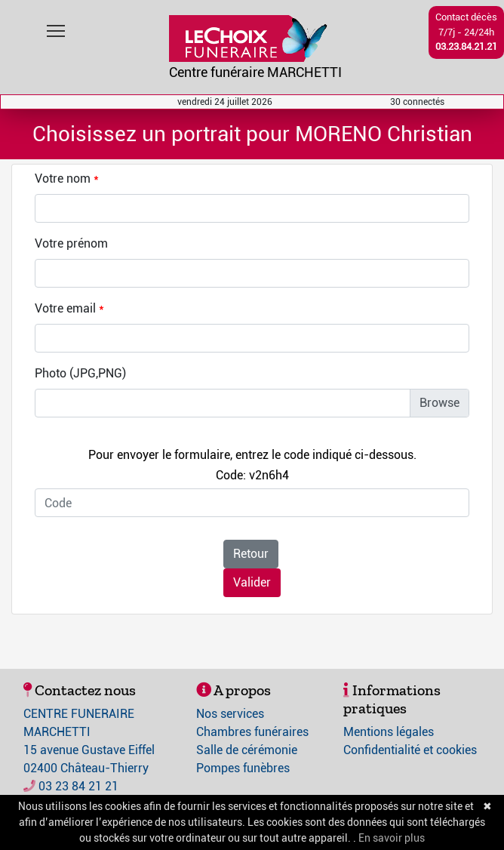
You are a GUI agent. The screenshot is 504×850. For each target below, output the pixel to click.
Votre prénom (71, 243)
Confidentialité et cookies (410, 750)
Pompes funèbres (243, 768)
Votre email (65, 308)
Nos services (230, 714)
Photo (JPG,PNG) (80, 373)
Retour (251, 554)
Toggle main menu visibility (57, 28)
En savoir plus (392, 838)
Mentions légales (389, 732)
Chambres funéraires (252, 732)
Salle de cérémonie (247, 750)
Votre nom (63, 179)
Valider (252, 582)
